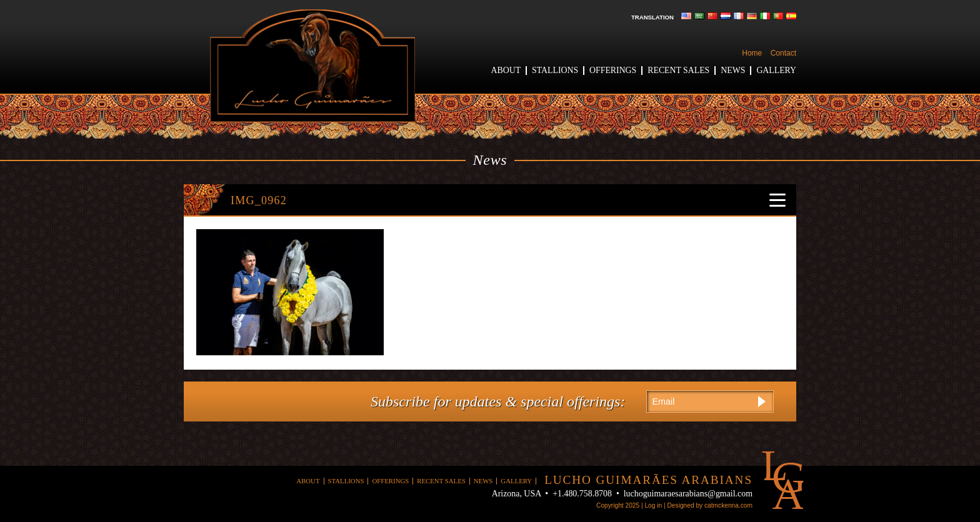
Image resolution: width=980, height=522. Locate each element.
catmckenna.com (728, 505)
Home (752, 53)
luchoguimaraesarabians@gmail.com (688, 494)
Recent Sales (678, 70)
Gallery (776, 70)
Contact (783, 53)
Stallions (555, 70)
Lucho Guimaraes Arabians (312, 66)
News (733, 70)
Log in (653, 505)
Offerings (613, 70)
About (506, 70)
